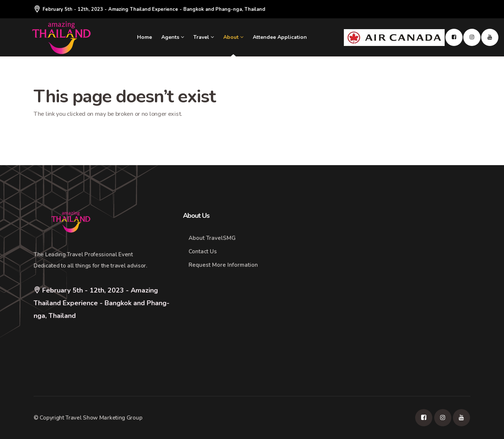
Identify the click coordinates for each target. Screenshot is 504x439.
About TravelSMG (212, 238)
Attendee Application (280, 37)
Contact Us (203, 251)
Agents (173, 37)
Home (144, 37)
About (233, 37)
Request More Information (223, 265)
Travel (204, 37)
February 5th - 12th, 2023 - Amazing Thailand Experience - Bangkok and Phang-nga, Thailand (149, 9)
